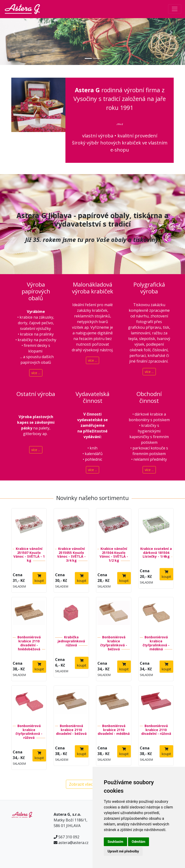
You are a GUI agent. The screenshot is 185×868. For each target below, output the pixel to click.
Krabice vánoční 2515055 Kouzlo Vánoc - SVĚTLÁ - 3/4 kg (71, 554)
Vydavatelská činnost (92, 397)
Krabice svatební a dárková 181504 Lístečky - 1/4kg (156, 553)
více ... (36, 373)
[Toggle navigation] (175, 9)
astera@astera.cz (73, 843)
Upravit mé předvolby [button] (123, 851)
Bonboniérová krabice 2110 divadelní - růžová (156, 730)
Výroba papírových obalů (36, 291)
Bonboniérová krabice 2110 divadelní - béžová (71, 730)
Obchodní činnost (149, 397)
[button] (14, 32)
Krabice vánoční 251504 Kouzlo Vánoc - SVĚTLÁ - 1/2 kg (114, 554)
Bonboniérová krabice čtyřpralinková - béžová (114, 643)
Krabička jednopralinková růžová (71, 641)
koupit (39, 578)
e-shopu (120, 150)
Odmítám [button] (139, 842)
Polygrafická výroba (149, 288)
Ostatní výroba (36, 394)
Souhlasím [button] (115, 842)
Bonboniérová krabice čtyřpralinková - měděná (156, 643)
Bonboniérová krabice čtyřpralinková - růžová (29, 732)
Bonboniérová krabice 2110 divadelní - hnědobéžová (29, 643)
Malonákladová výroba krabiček (93, 288)
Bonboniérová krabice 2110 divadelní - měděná (114, 730)
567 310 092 (69, 837)
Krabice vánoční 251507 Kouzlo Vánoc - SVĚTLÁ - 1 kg (29, 554)
